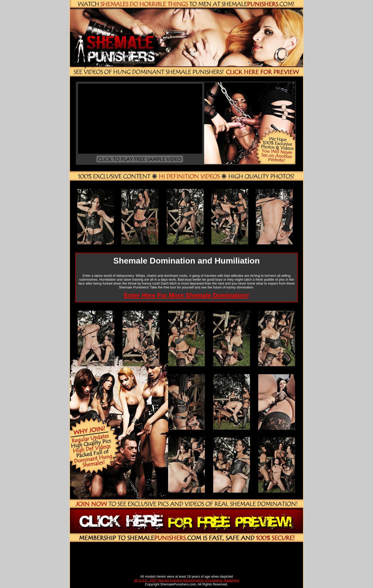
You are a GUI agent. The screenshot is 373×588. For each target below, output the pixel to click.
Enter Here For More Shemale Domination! (187, 295)
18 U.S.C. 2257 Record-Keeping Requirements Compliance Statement (187, 580)
